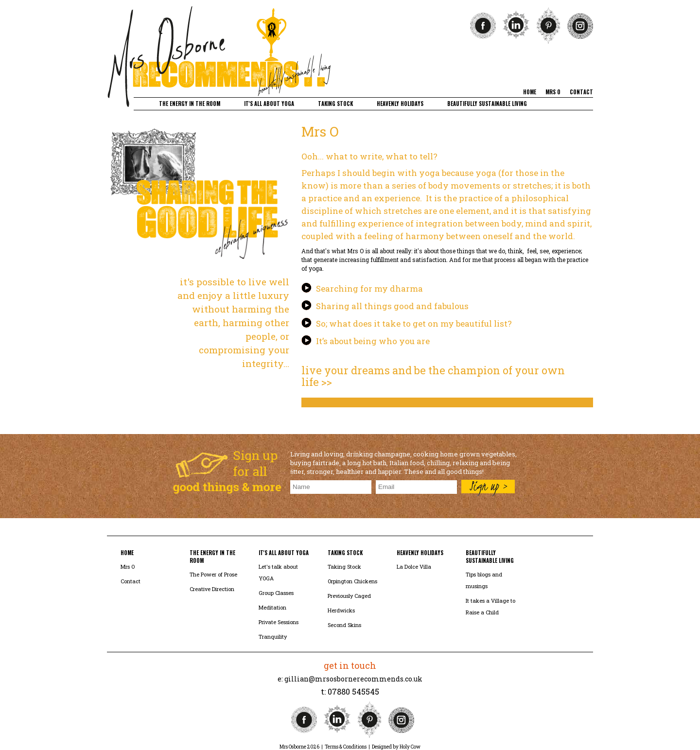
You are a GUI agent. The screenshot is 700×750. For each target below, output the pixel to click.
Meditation (272, 607)
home (530, 92)
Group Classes (276, 593)
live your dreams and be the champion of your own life (433, 376)
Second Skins (344, 625)
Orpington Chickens (352, 581)
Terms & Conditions (346, 747)
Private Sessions (279, 622)
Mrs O (128, 567)
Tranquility (273, 637)
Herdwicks (341, 610)
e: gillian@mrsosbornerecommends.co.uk (350, 679)
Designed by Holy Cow (396, 747)
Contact (131, 581)
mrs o (553, 92)
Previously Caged (349, 596)
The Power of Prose (213, 574)
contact (581, 92)
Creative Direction (212, 589)
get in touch (350, 665)
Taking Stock (344, 567)
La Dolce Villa (414, 567)
